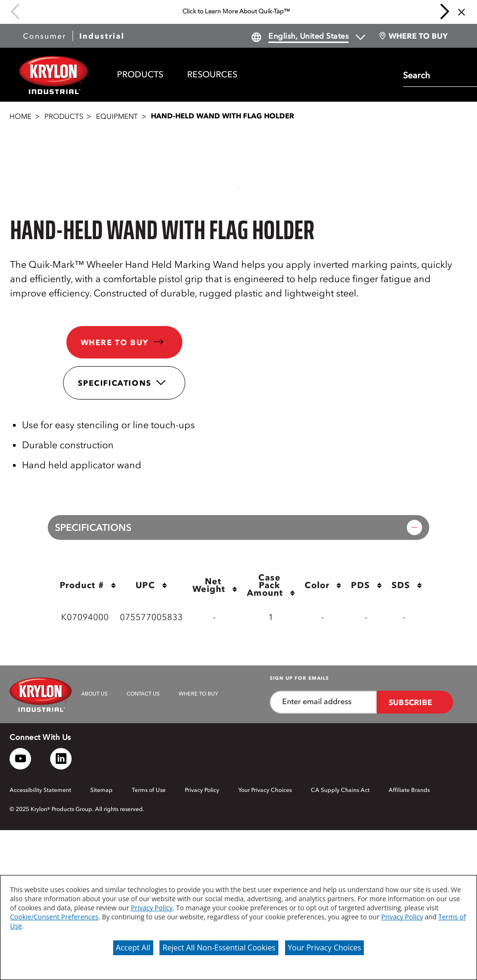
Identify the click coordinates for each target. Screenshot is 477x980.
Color (323, 585)
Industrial (102, 36)
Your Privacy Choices (325, 948)
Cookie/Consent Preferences (54, 917)
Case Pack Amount (271, 586)
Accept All (133, 948)
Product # (87, 585)
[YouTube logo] (20, 759)
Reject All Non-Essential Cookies (219, 948)
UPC (151, 585)
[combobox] (438, 74)
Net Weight (215, 586)
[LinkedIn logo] (61, 759)
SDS (407, 585)
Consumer (45, 36)
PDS (366, 585)
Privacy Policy (152, 908)
